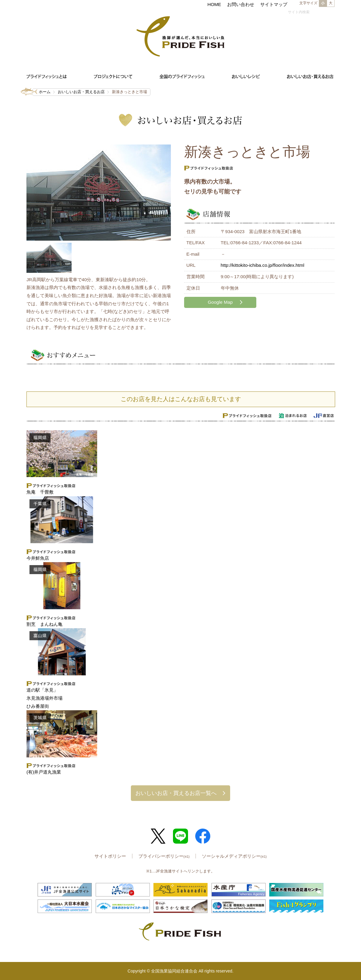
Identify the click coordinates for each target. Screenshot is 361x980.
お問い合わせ (241, 4)
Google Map (220, 302)
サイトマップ (274, 4)
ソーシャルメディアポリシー (234, 856)
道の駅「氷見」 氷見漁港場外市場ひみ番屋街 (45, 698)
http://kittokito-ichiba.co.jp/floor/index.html (263, 265)
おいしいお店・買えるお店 (81, 92)
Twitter (158, 836)
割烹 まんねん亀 (45, 624)
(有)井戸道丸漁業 (44, 772)
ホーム (45, 92)
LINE (180, 836)
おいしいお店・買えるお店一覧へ (176, 793)
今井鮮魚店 (38, 558)
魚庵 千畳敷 (40, 492)
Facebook (203, 836)
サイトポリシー (110, 856)
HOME (214, 4)
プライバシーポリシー (164, 856)
